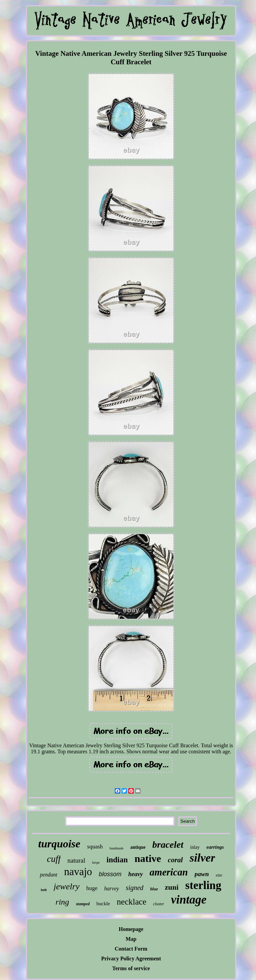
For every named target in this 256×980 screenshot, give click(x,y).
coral (175, 860)
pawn (202, 874)
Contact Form (131, 949)
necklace (132, 902)
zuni (172, 887)
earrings (215, 847)
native (148, 858)
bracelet (168, 845)
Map (131, 939)
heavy (136, 874)
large (96, 862)
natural (76, 860)
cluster (159, 904)
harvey (112, 888)
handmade (117, 848)
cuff (54, 859)
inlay (195, 847)
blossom (110, 874)
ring (62, 902)
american (169, 872)
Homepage (131, 929)
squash (95, 847)
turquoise (59, 844)
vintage (189, 900)
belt (44, 890)
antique (138, 847)
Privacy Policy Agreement (131, 959)
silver (202, 858)
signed (134, 888)
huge (92, 888)
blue (154, 889)
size (219, 875)
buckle (103, 904)
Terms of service (131, 968)
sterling (203, 885)
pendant (49, 875)
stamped (83, 904)
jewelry (67, 886)
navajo (78, 872)
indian (117, 860)
